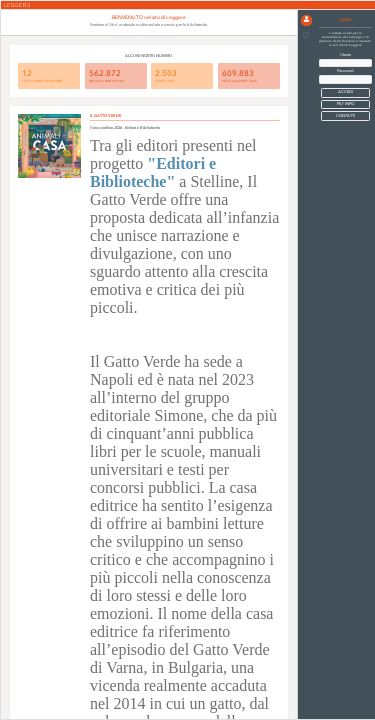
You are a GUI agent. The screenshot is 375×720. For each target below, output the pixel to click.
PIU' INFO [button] (345, 104)
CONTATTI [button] (345, 116)
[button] (306, 20)
